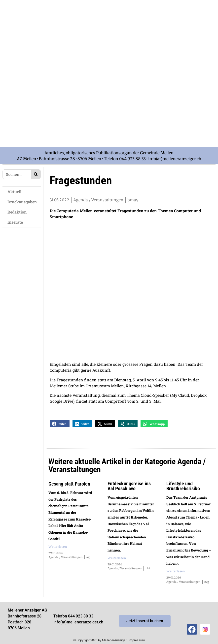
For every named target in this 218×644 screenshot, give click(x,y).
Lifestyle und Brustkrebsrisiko (183, 486)
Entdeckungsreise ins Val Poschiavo (129, 486)
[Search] (36, 174)
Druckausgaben (22, 202)
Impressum (137, 641)
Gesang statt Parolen (69, 484)
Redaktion (17, 212)
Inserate (15, 222)
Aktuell (14, 192)
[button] (60, 424)
